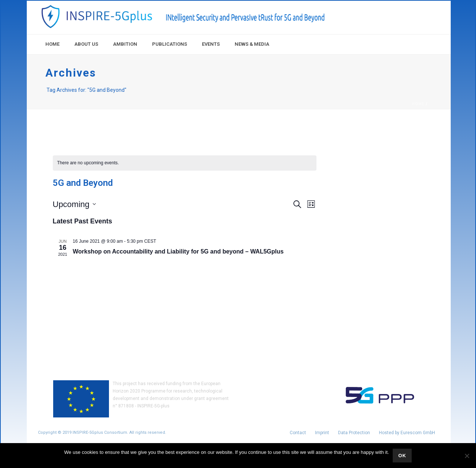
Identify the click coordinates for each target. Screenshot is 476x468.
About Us (86, 44)
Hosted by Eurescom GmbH (407, 433)
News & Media (252, 44)
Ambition (125, 44)
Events (211, 44)
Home (52, 44)
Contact (298, 433)
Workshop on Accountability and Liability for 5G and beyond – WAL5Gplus (178, 251)
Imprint (322, 433)
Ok (402, 456)
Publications (170, 44)
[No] (467, 456)
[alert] (185, 163)
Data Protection (354, 433)
